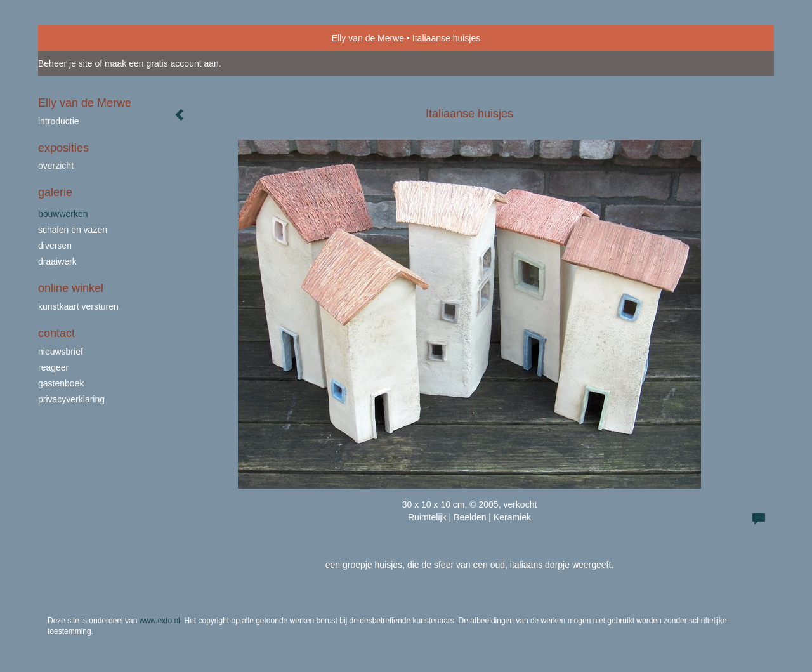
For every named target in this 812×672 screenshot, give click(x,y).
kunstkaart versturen (78, 306)
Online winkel (71, 288)
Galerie (55, 192)
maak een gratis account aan (162, 63)
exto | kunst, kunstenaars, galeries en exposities (74, 38)
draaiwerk (57, 261)
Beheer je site (65, 63)
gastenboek (61, 383)
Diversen (55, 246)
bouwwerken (63, 214)
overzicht (56, 166)
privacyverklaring (71, 399)
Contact (56, 333)
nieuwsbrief (61, 352)
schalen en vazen (73, 230)
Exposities (63, 148)
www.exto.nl (160, 621)
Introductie (59, 121)
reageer (53, 367)
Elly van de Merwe (368, 38)
